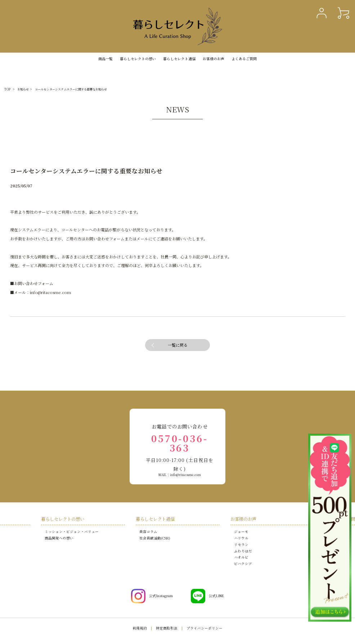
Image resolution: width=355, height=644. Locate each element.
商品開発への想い (59, 538)
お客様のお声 (214, 59)
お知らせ (23, 89)
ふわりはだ (243, 551)
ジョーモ (241, 532)
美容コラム (148, 532)
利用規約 (140, 628)
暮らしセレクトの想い (63, 519)
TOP (7, 89)
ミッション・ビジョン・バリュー (72, 532)
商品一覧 (105, 59)
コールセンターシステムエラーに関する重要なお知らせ (71, 89)
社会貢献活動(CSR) (155, 538)
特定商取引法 (167, 628)
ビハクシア (243, 564)
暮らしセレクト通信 (179, 59)
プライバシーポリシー (205, 628)
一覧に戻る (178, 345)
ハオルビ (241, 557)
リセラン (241, 545)
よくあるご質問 (244, 59)
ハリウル (241, 538)
